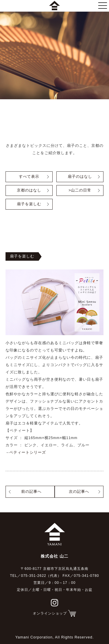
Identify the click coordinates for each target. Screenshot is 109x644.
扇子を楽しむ (29, 204)
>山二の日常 (80, 190)
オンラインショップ (50, 613)
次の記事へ (79, 492)
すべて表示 (29, 177)
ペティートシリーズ (28, 452)
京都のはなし (29, 190)
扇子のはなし (80, 177)
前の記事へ (31, 492)
